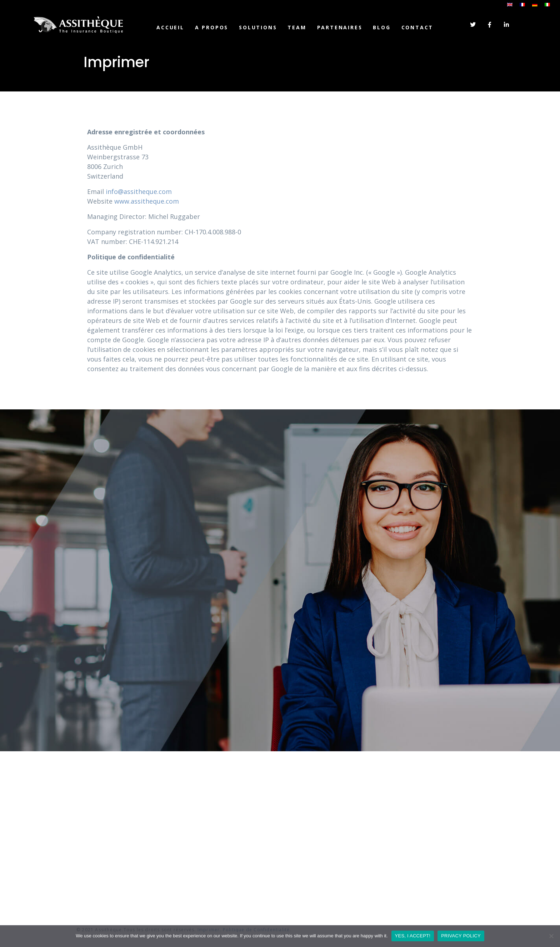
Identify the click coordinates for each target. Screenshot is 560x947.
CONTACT (417, 27)
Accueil (170, 27)
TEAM (297, 27)
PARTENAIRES (340, 27)
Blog (382, 27)
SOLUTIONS (258, 27)
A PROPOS (212, 27)
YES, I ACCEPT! (413, 936)
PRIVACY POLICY (461, 936)
